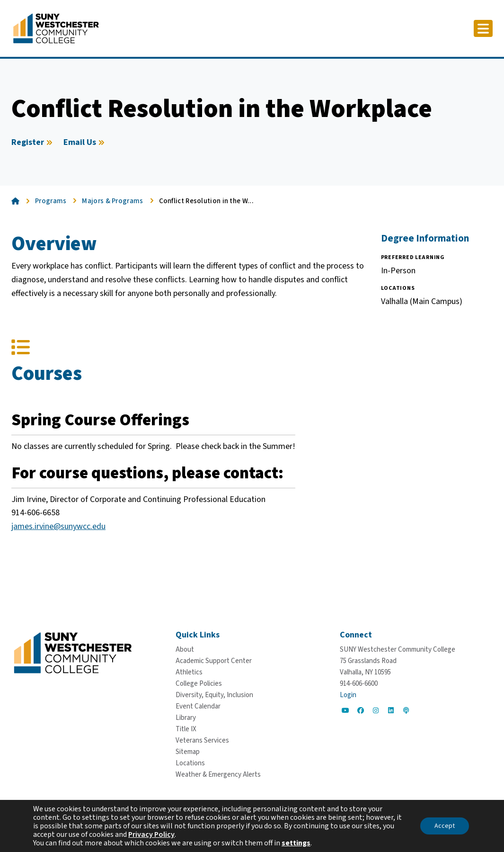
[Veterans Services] (202, 740)
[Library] (186, 718)
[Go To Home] (56, 28)
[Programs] (56, 201)
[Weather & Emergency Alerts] (218, 775)
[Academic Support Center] (214, 661)
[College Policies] (199, 684)
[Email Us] (85, 143)
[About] (185, 650)
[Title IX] (186, 729)
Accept (445, 826)
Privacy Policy (151, 834)
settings (296, 843)
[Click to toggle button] (483, 28)
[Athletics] (189, 672)
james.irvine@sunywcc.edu (58, 526)
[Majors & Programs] (117, 201)
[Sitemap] (188, 752)
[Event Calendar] (198, 706)
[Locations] (190, 763)
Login (348, 695)
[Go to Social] (345, 710)
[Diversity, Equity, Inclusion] (214, 695)
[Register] (33, 143)
